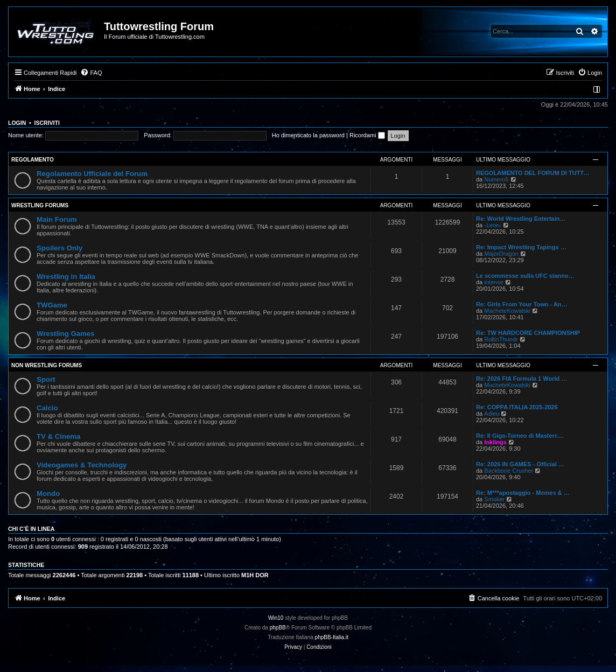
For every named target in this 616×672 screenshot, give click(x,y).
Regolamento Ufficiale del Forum (92, 174)
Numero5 (496, 179)
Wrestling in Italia (66, 276)
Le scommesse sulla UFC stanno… (525, 276)
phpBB (278, 628)
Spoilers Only (59, 248)
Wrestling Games (66, 334)
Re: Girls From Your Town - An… (522, 304)
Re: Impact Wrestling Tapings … (521, 247)
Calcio (47, 408)
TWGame (52, 305)
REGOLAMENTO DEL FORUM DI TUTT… (533, 173)
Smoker (494, 499)
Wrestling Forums (40, 205)
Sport (46, 379)
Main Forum (57, 219)
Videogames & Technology (82, 465)
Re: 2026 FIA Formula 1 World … (521, 379)
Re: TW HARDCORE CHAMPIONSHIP (528, 333)
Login (17, 123)
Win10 (276, 618)
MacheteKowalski (507, 311)
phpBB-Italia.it (332, 637)
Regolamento (33, 160)
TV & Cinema (58, 436)
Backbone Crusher (509, 471)
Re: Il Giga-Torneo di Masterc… (520, 436)
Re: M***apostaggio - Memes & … (523, 493)
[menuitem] (91, 73)
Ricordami (367, 135)
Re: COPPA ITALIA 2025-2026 (517, 407)
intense (493, 282)
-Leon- (493, 225)
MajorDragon (501, 254)
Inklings (495, 442)
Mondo (48, 493)
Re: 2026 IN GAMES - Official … (520, 464)
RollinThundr (501, 339)
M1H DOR (255, 575)
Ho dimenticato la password (308, 135)
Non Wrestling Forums (47, 365)
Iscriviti (47, 123)
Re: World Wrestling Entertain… (521, 219)
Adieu (492, 414)
